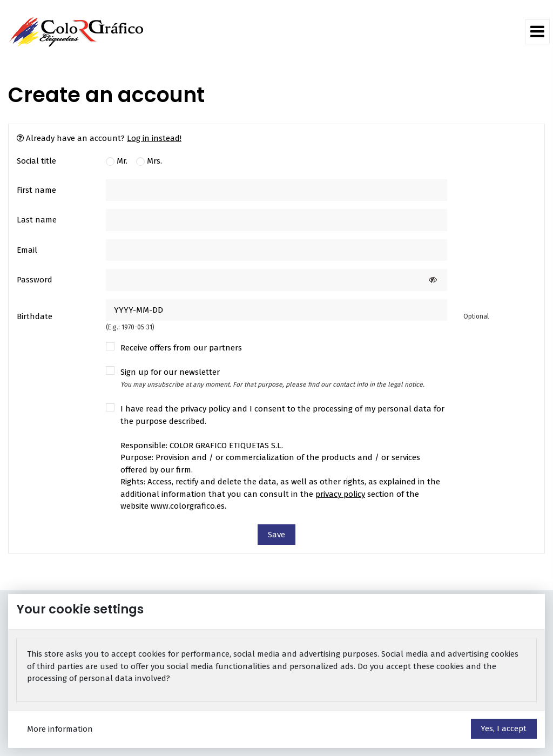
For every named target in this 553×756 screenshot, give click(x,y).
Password (35, 280)
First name (36, 190)
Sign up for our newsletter (272, 378)
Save (276, 535)
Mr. (117, 161)
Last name (37, 220)
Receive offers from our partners (181, 348)
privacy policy (340, 494)
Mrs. (149, 161)
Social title (36, 161)
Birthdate (35, 316)
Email (27, 250)
